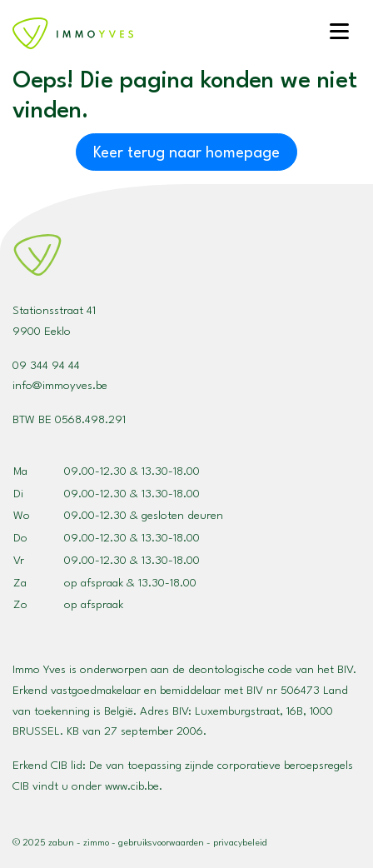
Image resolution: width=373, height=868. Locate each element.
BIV (180, 711)
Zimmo (96, 843)
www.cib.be (132, 786)
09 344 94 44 (46, 366)
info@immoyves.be (60, 386)
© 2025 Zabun (43, 843)
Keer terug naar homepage (186, 153)
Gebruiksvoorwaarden (161, 843)
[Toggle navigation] (339, 33)
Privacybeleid (240, 843)
